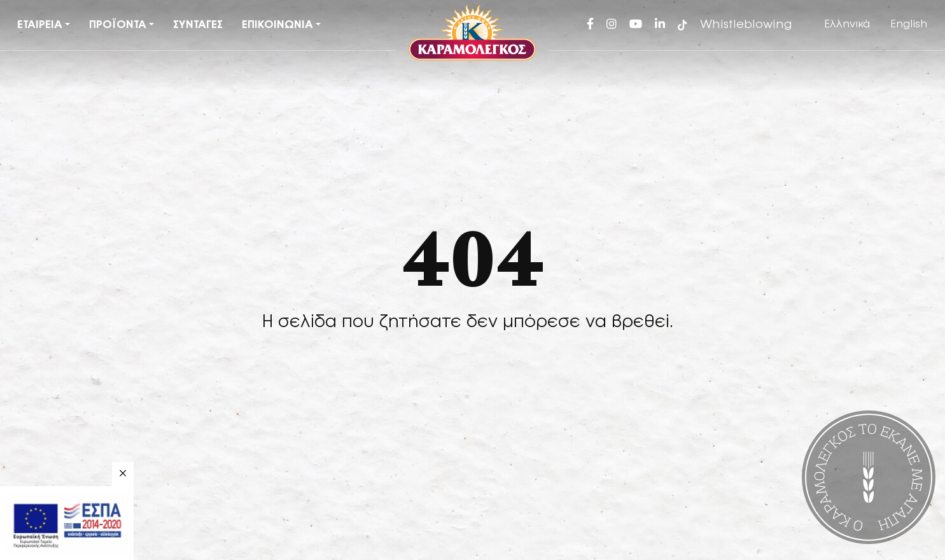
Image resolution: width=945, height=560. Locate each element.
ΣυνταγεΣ (198, 25)
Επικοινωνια (277, 25)
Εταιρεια (40, 25)
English (909, 24)
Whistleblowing (746, 25)
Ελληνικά (847, 24)
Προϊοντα (118, 25)
